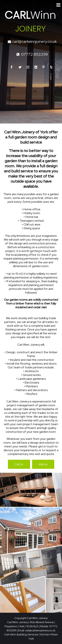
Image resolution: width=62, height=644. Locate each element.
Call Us (19, 464)
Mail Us (43, 464)
